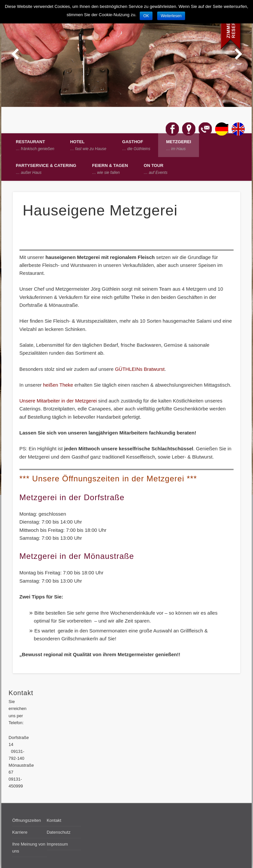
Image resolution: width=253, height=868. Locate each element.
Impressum (57, 844)
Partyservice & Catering (46, 169)
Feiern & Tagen (110, 169)
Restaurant (35, 145)
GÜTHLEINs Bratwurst (140, 369)
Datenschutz (59, 832)
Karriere (20, 832)
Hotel (88, 145)
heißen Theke (58, 385)
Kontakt (54, 820)
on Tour (155, 169)
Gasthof (136, 145)
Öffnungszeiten (27, 820)
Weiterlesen (171, 16)
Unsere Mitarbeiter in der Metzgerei (59, 401)
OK (146, 16)
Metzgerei (179, 145)
